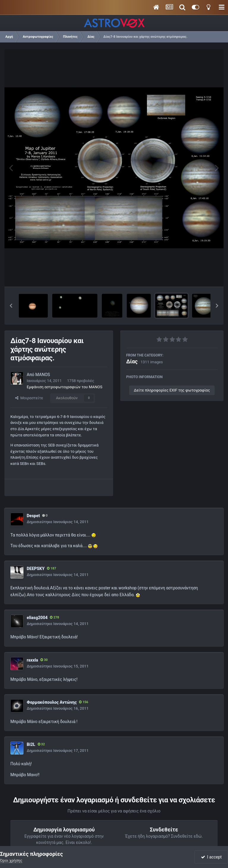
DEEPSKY (36, 569)
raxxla (32, 660)
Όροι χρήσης (11, 860)
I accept (211, 857)
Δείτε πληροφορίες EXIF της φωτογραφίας (172, 390)
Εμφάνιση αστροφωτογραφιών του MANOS (65, 387)
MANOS (43, 375)
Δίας (132, 361)
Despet (33, 516)
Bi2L (31, 744)
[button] (11, 306)
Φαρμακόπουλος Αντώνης (52, 702)
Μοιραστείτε (29, 398)
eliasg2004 (37, 618)
